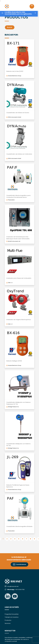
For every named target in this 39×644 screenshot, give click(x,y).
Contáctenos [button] (20, 564)
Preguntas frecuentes (12, 614)
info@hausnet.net (13, 586)
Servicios (8, 623)
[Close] (35, 13)
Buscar (10, 27)
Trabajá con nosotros (12, 617)
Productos (8, 620)
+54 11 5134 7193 (16, 590)
